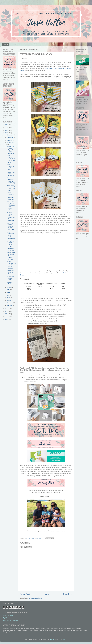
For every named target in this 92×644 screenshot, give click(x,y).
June (9, 292)
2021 (7, 130)
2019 (7, 309)
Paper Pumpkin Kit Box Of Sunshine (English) (29, 285)
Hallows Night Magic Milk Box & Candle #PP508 (11, 256)
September (10, 143)
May (8, 295)
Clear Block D (40, 283)
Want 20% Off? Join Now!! (11, 620)
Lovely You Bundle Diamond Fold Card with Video (10, 226)
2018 (7, 311)
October (10, 140)
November (10, 138)
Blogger (65, 639)
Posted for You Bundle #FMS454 (11, 174)
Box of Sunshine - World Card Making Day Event (11, 159)
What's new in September (11, 283)
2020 (7, 133)
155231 (29, 288)
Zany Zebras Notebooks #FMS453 (11, 249)
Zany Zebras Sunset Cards (10, 243)
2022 (7, 128)
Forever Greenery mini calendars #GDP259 (10, 196)
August (9, 287)
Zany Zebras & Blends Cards (11, 278)
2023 (7, 125)
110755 (52, 286)
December (10, 135)
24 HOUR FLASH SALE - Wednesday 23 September (11, 216)
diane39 (52, 639)
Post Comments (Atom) (35, 598)
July (8, 290)
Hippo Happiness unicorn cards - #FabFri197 (11, 235)
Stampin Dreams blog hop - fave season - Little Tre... (11, 265)
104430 (63, 286)
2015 (7, 319)
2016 (7, 317)
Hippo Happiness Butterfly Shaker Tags (11, 180)
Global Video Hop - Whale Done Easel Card (11, 188)
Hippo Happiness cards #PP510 (10, 167)
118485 (40, 285)
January (10, 305)
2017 (7, 314)
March (9, 300)
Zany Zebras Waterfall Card (10, 272)
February (10, 303)
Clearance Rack (8, 616)
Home (6, 45)
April (9, 298)
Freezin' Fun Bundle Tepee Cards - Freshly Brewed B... (11, 150)
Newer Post (25, 594)
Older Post (68, 594)
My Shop (6, 618)
